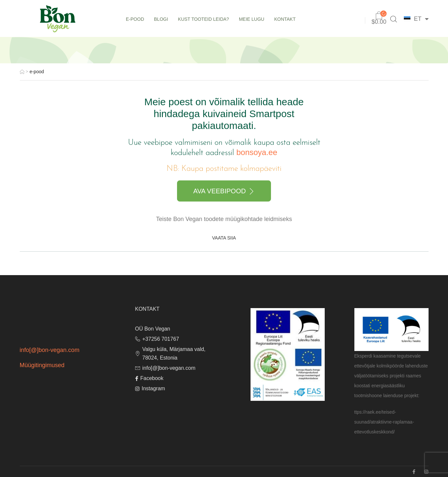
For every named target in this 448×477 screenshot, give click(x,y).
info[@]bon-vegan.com (50, 350)
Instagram (150, 388)
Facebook (149, 378)
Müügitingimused (42, 365)
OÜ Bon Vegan (153, 329)
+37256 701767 (157, 339)
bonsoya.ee (257, 152)
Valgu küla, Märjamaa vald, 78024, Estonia (170, 353)
